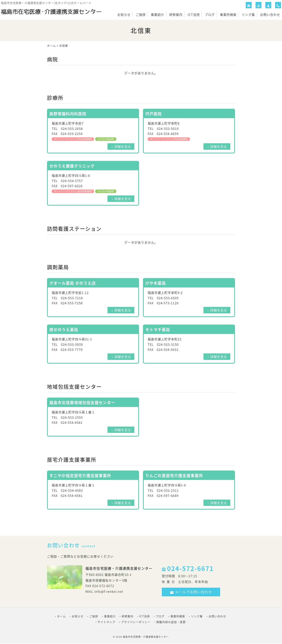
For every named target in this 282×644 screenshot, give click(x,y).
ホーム (51, 46)
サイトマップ (106, 622)
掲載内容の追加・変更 (171, 622)
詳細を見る (123, 146)
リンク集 (248, 15)
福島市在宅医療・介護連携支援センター (146, 637)
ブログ (210, 15)
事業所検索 (228, 15)
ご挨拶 (141, 15)
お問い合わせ (270, 15)
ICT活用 (194, 15)
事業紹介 (157, 15)
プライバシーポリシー (136, 622)
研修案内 (176, 15)
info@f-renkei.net (109, 591)
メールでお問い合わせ (191, 592)
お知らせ (124, 15)
